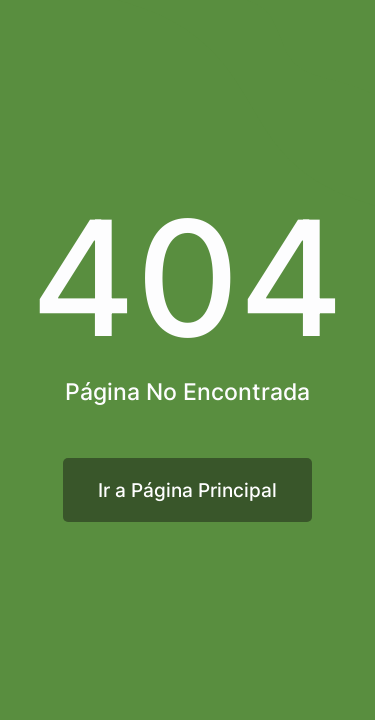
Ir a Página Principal (187, 490)
